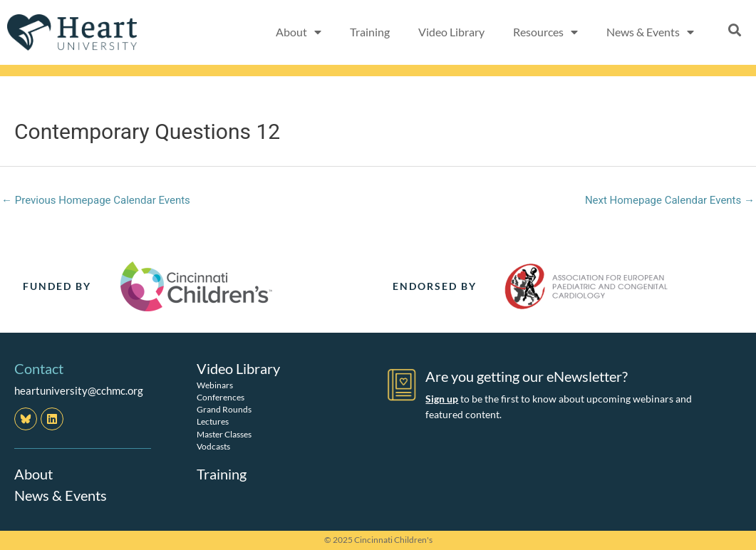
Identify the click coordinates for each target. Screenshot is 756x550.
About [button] (299, 32)
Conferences (221, 397)
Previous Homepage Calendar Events (96, 200)
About (33, 474)
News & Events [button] (650, 32)
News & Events (61, 495)
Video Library (451, 32)
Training (370, 32)
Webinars (215, 385)
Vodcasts (213, 446)
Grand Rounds (224, 409)
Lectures (213, 421)
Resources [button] (545, 32)
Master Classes (224, 434)
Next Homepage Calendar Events (670, 200)
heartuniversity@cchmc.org (79, 390)
